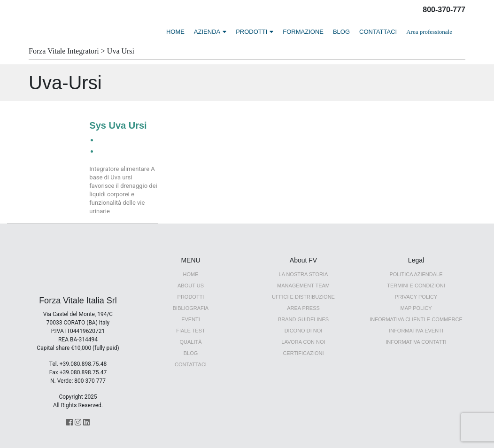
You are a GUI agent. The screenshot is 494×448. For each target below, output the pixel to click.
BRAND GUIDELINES (303, 319)
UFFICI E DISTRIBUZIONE (303, 297)
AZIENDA (207, 32)
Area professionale (429, 32)
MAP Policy (416, 308)
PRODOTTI (251, 32)
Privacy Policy (416, 297)
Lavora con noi (303, 342)
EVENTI (191, 319)
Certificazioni (303, 353)
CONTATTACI (378, 32)
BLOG (341, 32)
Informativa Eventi (416, 331)
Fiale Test (191, 331)
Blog (191, 353)
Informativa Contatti (416, 342)
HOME (175, 32)
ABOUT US (191, 286)
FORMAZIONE (303, 32)
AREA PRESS (303, 308)
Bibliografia (191, 308)
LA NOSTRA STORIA (304, 274)
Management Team (303, 286)
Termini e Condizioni (416, 286)
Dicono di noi (304, 331)
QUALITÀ (190, 342)
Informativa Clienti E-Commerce (416, 319)
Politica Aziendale (416, 274)
